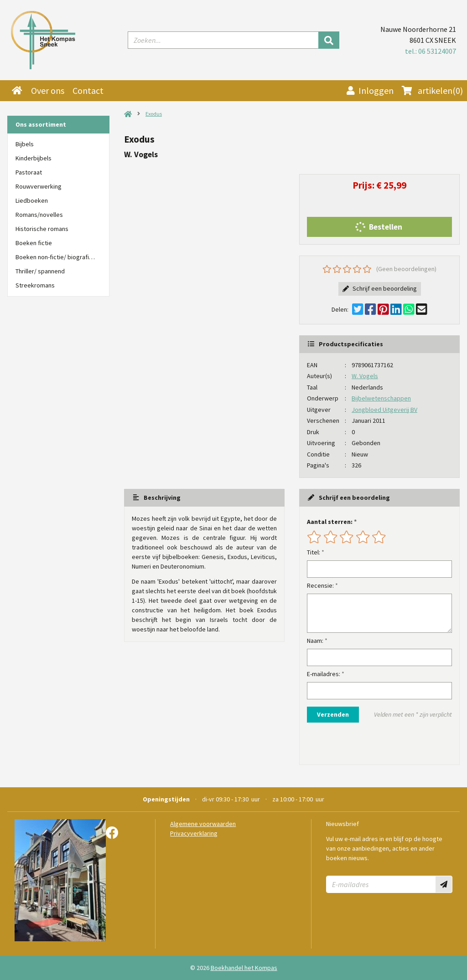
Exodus (154, 114)
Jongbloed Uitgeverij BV (384, 410)
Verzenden (333, 714)
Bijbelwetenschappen (381, 398)
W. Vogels (365, 376)
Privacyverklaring (194, 833)
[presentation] (365, 744)
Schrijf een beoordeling (380, 288)
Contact (88, 90)
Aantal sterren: (330, 522)
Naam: (315, 641)
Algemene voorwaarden (203, 824)
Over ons (48, 90)
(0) (432, 91)
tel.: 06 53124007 (431, 51)
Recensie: (320, 585)
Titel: (314, 552)
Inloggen (370, 90)
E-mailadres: (324, 674)
